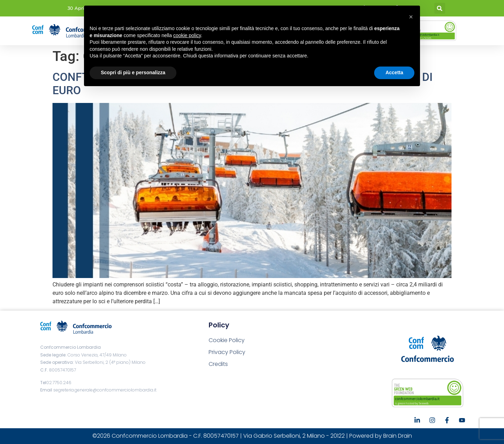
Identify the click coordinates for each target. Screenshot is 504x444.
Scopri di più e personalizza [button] (133, 72)
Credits (218, 364)
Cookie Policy (227, 340)
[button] (440, 8)
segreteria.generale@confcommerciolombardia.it (105, 390)
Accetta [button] (394, 72)
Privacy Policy (227, 352)
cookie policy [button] (187, 35)
